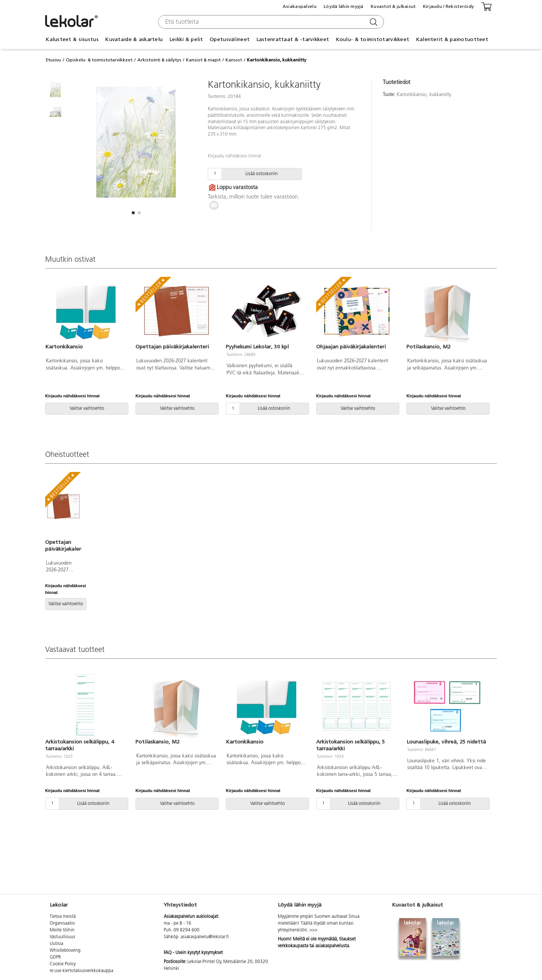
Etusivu (53, 60)
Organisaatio (62, 924)
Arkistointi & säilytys (159, 60)
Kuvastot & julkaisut (393, 6)
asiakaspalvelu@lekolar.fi (205, 937)
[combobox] (270, 22)
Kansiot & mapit (203, 60)
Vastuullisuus (62, 937)
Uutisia (56, 944)
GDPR (55, 957)
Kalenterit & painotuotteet (452, 39)
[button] (133, 213)
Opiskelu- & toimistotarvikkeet (99, 60)
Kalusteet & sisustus (72, 39)
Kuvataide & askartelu (134, 39)
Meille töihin (62, 930)
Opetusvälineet (230, 39)
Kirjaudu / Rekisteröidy (448, 6)
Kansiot (234, 60)
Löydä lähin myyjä (344, 6)
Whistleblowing (65, 951)
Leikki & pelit (186, 39)
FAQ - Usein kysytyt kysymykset (193, 953)
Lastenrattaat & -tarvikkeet (293, 39)
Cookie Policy (63, 964)
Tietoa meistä (63, 917)
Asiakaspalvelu (300, 6)
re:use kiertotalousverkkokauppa (81, 971)
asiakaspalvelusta (332, 946)
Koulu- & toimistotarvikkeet (373, 39)
